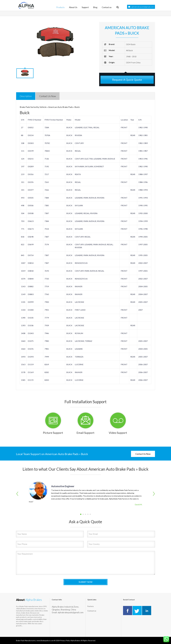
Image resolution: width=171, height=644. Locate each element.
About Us (73, 7)
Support (85, 7)
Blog (95, 7)
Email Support (85, 433)
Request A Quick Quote (127, 80)
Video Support (118, 433)
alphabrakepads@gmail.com (142, 7)
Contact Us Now (143, 454)
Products (60, 7)
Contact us (107, 7)
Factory (90, 606)
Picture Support (53, 433)
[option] (56, 44)
